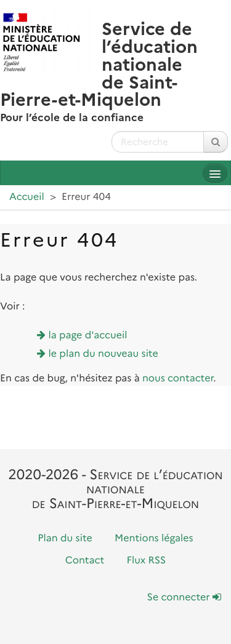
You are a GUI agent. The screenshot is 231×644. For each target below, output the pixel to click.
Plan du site (65, 539)
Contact (85, 561)
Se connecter (184, 598)
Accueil (27, 197)
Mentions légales (154, 539)
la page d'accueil (88, 336)
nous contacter (178, 379)
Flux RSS (147, 561)
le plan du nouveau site (103, 354)
